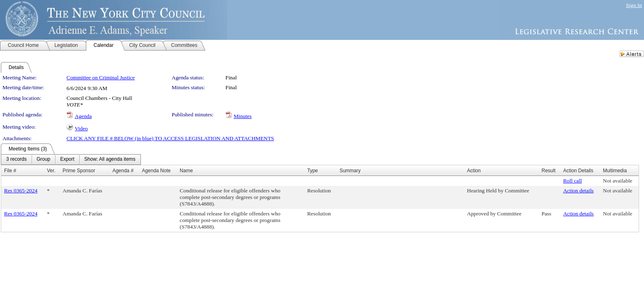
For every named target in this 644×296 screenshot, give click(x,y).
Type (313, 171)
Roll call (573, 181)
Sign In (634, 5)
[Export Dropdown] (67, 160)
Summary (350, 171)
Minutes (243, 116)
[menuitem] (16, 160)
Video (81, 128)
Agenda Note (156, 171)
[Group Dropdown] (43, 160)
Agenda (83, 116)
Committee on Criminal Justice (101, 77)
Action (474, 171)
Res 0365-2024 (21, 191)
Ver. (51, 171)
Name (186, 171)
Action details (578, 191)
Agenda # (123, 171)
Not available (618, 181)
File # (10, 171)
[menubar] (71, 160)
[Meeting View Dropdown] (110, 160)
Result (548, 171)
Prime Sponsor (79, 171)
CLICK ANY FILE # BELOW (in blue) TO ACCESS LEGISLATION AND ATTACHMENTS (170, 138)
